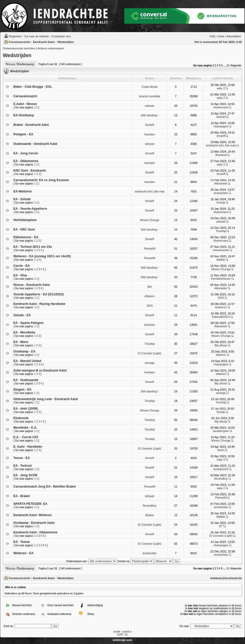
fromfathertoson (221, 279)
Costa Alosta (150, 87)
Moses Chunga (150, 220)
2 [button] (215, 65)
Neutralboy (221, 479)
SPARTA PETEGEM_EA (30, 504)
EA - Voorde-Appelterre (30, 209)
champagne (221, 126)
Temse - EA (22, 458)
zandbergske (221, 431)
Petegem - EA (23, 134)
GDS (221, 298)
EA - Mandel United (27, 361)
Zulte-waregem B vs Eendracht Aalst (40, 370)
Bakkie (221, 260)
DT (221, 526)
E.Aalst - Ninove (25, 104)
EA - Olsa (20, 275)
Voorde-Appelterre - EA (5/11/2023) (39, 294)
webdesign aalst (122, 640)
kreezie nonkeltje (150, 96)
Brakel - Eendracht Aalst (31, 125)
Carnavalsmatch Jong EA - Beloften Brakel (45, 487)
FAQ (213, 36)
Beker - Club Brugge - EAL (33, 87)
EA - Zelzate (22, 199)
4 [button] (220, 65)
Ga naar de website (37, 36)
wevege (150, 363)
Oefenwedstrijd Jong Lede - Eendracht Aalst (46, 399)
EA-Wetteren (23, 191)
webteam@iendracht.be (226, 578)
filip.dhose (221, 345)
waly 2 (221, 88)
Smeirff (150, 125)
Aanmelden (234, 36)
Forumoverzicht (19, 42)
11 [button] (228, 65)
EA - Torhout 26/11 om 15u (33, 247)
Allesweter (221, 183)
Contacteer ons (61, 36)
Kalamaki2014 (221, 317)
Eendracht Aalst (44, 42)
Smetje (221, 202)
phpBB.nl (127, 632)
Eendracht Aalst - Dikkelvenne (35, 532)
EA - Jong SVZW (25, 475)
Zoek (221, 36)
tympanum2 (221, 469)
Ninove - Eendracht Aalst (32, 285)
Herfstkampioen (25, 220)
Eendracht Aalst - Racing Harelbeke (39, 304)
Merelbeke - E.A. (25, 428)
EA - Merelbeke (24, 332)
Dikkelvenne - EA (26, 237)
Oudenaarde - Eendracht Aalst (35, 144)
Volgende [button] (236, 65)
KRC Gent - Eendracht (30, 171)
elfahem (150, 296)
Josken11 (221, 307)
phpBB (117, 632)
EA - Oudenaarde (26, 380)
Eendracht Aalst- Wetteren (32, 515)
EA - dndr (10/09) (26, 409)
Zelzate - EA (22, 315)
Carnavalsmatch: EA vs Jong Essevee (41, 180)
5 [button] (222, 65)
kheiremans (221, 107)
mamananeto (221, 250)
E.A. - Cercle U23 (26, 437)
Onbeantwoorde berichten (19, 48)
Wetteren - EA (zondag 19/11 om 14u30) (42, 256)
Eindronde (21, 418)
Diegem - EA (22, 390)
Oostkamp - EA (24, 351)
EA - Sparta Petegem (29, 323)
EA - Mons (21, 342)
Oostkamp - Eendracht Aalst (34, 523)
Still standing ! (149, 115)
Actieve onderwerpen (51, 48)
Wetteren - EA (23, 553)
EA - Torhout (22, 466)
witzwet (150, 106)
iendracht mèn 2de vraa (221, 145)
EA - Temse (22, 542)
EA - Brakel (22, 496)
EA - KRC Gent (24, 230)
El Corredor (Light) (149, 353)
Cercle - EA (22, 266)
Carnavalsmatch (25, 96)
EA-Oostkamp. (24, 115)
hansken (150, 134)
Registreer (15, 36)
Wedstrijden (66, 42)
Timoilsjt (221, 231)
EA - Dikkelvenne (26, 161)
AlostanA (221, 155)
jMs (150, 287)
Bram (221, 450)
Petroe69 (150, 249)
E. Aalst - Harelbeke (28, 447)
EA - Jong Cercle (26, 153)
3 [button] (218, 65)
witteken (221, 374)
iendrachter (221, 193)
